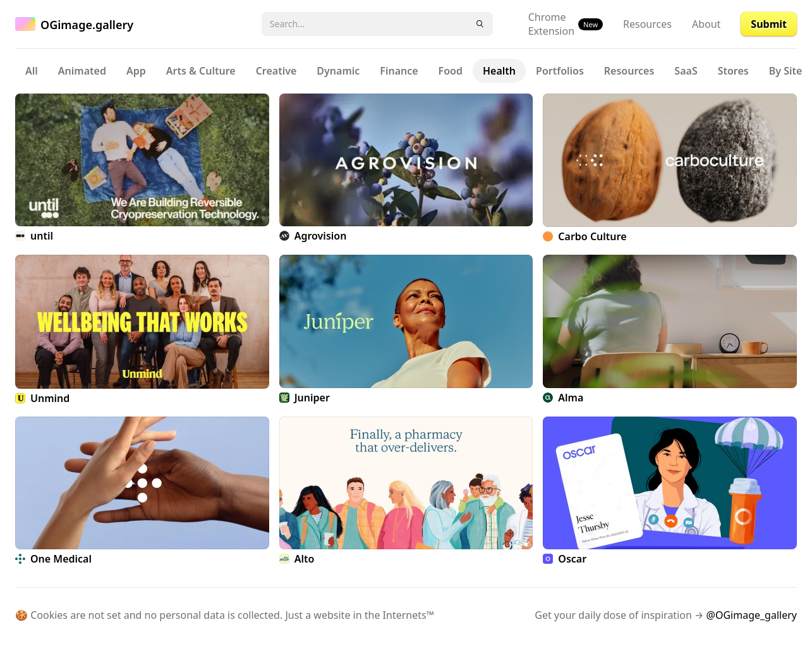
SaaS (686, 71)
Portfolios (560, 71)
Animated (82, 71)
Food (451, 71)
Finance (399, 71)
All (32, 71)
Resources (647, 24)
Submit (769, 24)
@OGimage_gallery (752, 615)
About (706, 24)
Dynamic (338, 71)
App (136, 71)
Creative (276, 71)
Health (499, 71)
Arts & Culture (201, 71)
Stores (733, 71)
